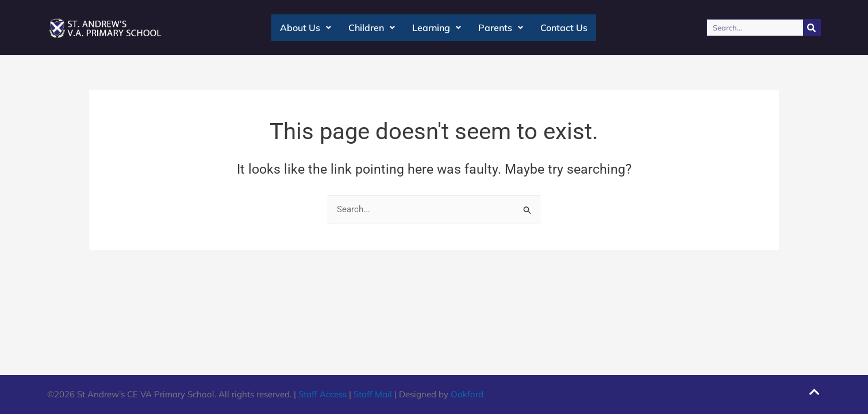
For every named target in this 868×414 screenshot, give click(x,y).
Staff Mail (373, 394)
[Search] (812, 28)
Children (372, 28)
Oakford (467, 394)
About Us (306, 28)
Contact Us (564, 28)
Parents (501, 28)
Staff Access (322, 394)
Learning (437, 28)
